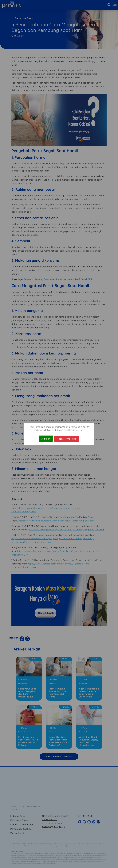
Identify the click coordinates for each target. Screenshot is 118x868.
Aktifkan (46, 439)
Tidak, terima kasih (67, 439)
